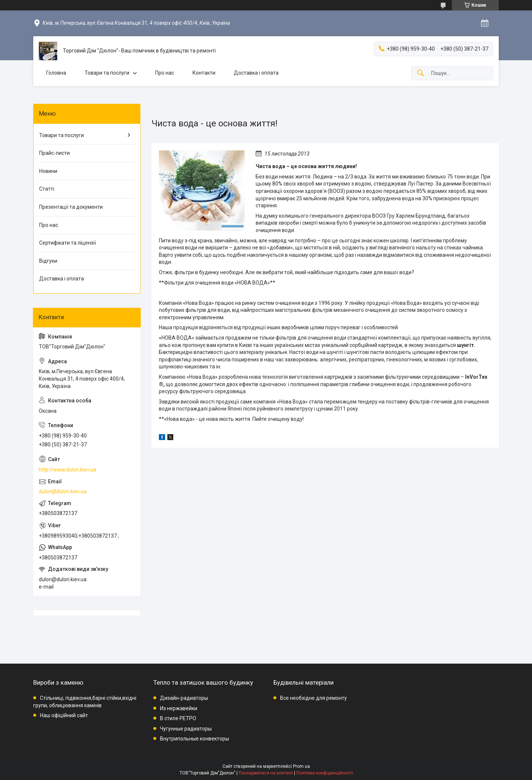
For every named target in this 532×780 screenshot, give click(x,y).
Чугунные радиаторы (186, 729)
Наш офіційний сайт (64, 715)
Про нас (165, 73)
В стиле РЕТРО (178, 718)
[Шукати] (420, 73)
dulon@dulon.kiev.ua (63, 491)
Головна (56, 73)
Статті (47, 189)
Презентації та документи (71, 207)
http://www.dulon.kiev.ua (67, 470)
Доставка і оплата (256, 73)
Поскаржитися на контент (266, 773)
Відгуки (48, 261)
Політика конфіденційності (325, 773)
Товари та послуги (107, 73)
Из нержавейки (179, 708)
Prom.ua (301, 766)
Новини (48, 171)
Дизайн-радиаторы (184, 698)
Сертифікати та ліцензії (68, 243)
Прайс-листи (54, 153)
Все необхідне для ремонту (313, 698)
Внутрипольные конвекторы (195, 739)
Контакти (204, 73)
